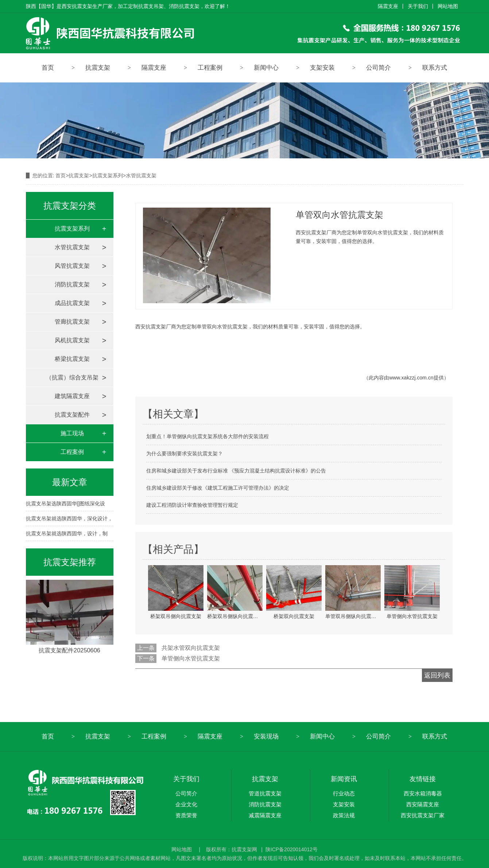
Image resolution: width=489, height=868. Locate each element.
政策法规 (344, 815)
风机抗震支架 (72, 340)
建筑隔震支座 (72, 396)
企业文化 (186, 804)
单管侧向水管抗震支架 (191, 658)
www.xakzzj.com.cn (411, 378)
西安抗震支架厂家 (423, 815)
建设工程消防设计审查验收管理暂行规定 (192, 505)
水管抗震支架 (72, 247)
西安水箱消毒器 (423, 793)
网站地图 (448, 6)
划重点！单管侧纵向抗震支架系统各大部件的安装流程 (207, 436)
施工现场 (72, 433)
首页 (48, 68)
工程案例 (210, 68)
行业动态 (344, 793)
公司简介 (379, 68)
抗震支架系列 (108, 175)
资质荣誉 (186, 815)
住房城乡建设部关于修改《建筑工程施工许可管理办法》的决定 (218, 488)
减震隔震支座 (265, 815)
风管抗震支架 (72, 266)
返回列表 (437, 675)
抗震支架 (98, 68)
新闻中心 (266, 68)
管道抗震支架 (265, 793)
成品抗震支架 (72, 303)
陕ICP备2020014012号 (292, 849)
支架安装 (322, 68)
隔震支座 (388, 6)
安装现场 (266, 736)
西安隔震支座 (423, 804)
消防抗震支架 (72, 284)
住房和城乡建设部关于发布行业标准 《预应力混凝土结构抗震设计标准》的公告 (236, 471)
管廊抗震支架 (72, 322)
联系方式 (435, 68)
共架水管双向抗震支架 (191, 648)
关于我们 (418, 6)
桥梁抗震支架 (72, 359)
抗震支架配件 (72, 415)
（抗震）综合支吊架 (72, 377)
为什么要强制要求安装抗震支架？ (185, 454)
